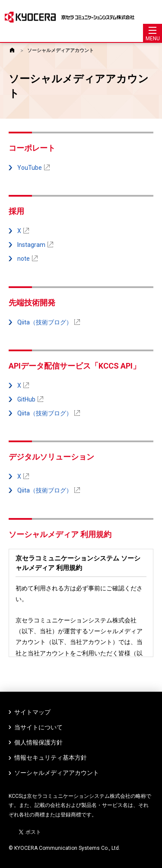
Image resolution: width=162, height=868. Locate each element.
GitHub (30, 399)
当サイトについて (38, 727)
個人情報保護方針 (38, 742)
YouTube (33, 168)
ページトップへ (153, 858)
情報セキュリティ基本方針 (51, 758)
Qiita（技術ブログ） (49, 322)
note (27, 259)
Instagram (35, 245)
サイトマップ (32, 712)
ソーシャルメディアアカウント (60, 50)
